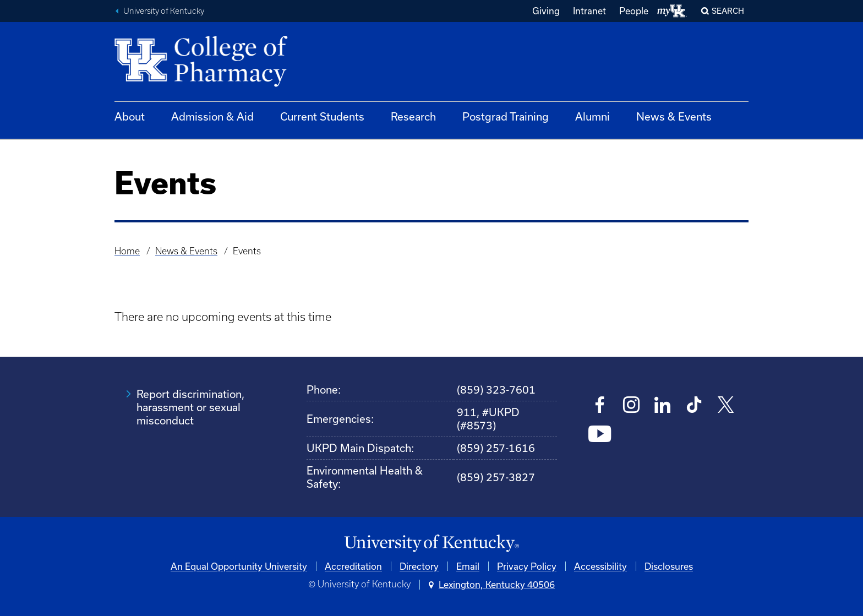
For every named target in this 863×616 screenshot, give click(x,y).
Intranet (589, 11)
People (634, 11)
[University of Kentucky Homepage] (431, 544)
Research (413, 116)
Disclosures (669, 566)
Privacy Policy (527, 566)
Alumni (592, 116)
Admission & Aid (212, 116)
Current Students (322, 116)
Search (728, 11)
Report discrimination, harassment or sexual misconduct (190, 407)
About (130, 116)
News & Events (674, 116)
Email (468, 566)
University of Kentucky (164, 11)
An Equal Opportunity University (239, 566)
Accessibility (600, 566)
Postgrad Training (506, 116)
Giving (546, 11)
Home (127, 251)
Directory (419, 566)
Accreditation (353, 566)
